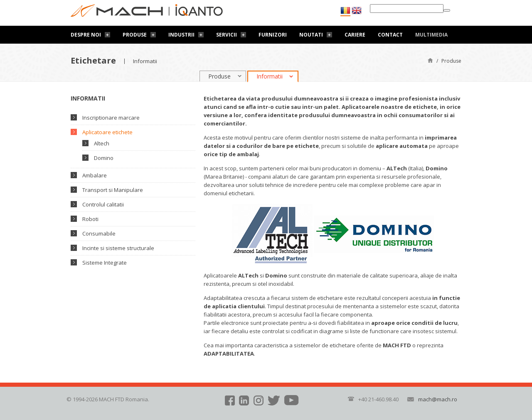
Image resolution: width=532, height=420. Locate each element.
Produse (135, 35)
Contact (390, 35)
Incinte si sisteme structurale (118, 248)
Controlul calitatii (103, 204)
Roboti (90, 219)
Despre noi (86, 35)
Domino (104, 158)
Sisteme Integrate (105, 263)
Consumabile (99, 233)
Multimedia (431, 35)
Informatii (270, 76)
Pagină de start (430, 60)
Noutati (311, 35)
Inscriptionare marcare (111, 118)
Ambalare (95, 175)
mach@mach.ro (438, 399)
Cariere (355, 35)
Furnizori (273, 35)
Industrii (181, 35)
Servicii (227, 35)
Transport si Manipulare (113, 190)
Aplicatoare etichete (107, 132)
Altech (102, 143)
